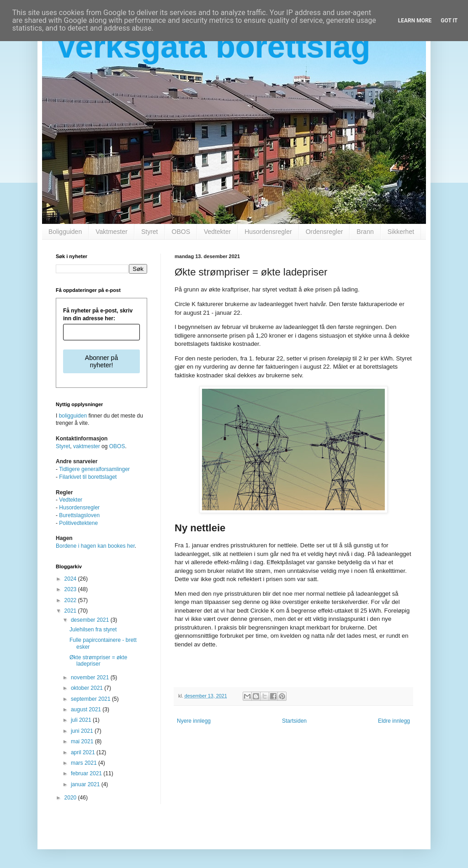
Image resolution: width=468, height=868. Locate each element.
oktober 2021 (88, 688)
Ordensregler (324, 232)
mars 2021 (85, 763)
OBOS (181, 232)
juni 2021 (83, 731)
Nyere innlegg (194, 721)
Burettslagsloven (79, 515)
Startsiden (294, 721)
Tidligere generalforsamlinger (94, 469)
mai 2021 (83, 741)
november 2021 (91, 677)
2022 (71, 600)
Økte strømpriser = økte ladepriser (98, 661)
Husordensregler (268, 232)
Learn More (415, 21)
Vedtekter (217, 232)
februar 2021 (87, 773)
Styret (150, 232)
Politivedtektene (78, 523)
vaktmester (87, 446)
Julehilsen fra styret (93, 630)
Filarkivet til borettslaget (88, 477)
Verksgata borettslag (213, 47)
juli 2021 (82, 720)
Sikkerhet (401, 232)
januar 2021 (86, 784)
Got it (449, 21)
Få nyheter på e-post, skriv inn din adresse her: (98, 315)
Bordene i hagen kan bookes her (95, 546)
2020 (71, 798)
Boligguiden (65, 232)
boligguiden (73, 416)
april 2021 (84, 752)
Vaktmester (112, 232)
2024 (71, 579)
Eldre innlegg (394, 721)
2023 (71, 589)
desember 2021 (91, 620)
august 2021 (87, 709)
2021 (71, 611)
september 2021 (91, 699)
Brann (365, 232)
